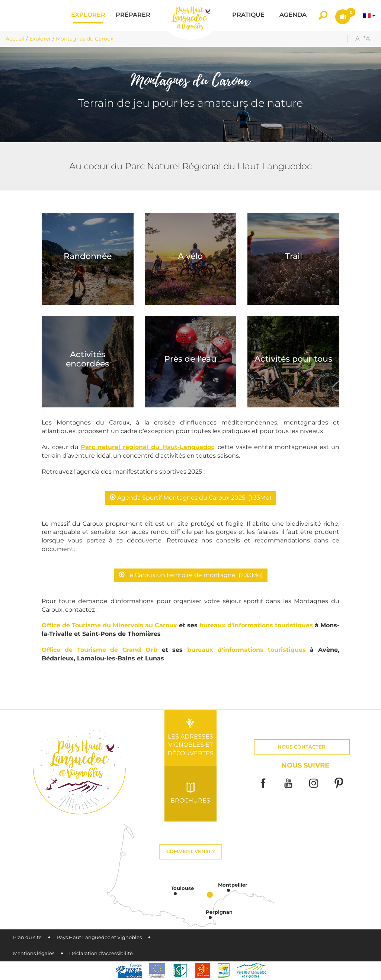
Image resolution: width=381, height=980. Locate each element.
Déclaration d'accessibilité (101, 953)
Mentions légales (34, 953)
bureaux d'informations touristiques (256, 625)
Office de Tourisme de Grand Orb (100, 650)
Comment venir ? (191, 851)
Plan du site (27, 937)
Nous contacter (302, 747)
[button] (88, 15)
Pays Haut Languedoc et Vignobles (99, 937)
